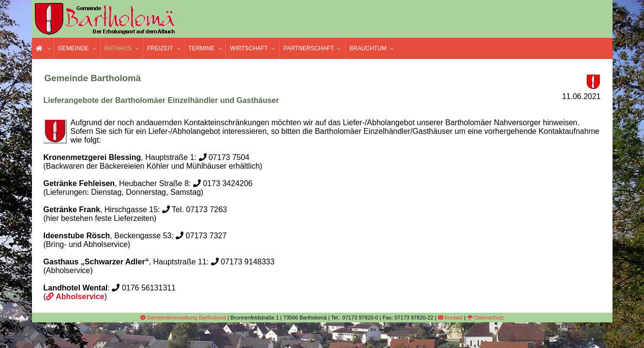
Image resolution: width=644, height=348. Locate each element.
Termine (201, 48)
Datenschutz (485, 318)
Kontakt (450, 318)
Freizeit (160, 48)
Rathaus (118, 48)
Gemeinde (74, 48)
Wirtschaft (249, 48)
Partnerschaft (309, 48)
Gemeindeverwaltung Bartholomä (183, 318)
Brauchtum (368, 48)
